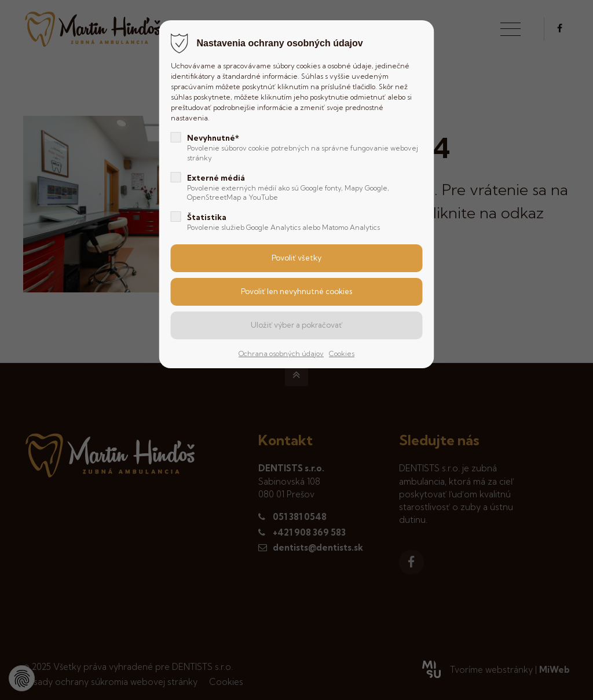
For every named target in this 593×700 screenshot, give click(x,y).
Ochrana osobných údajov (281, 353)
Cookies (342, 353)
